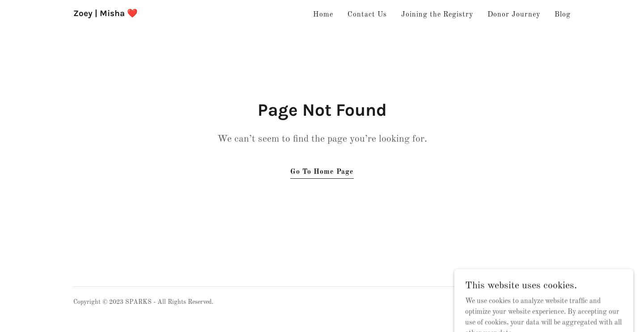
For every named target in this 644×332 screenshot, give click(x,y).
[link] (106, 14)
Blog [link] (563, 15)
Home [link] (323, 15)
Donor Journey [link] (514, 15)
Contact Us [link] (367, 15)
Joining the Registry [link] (437, 15)
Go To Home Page (322, 172)
